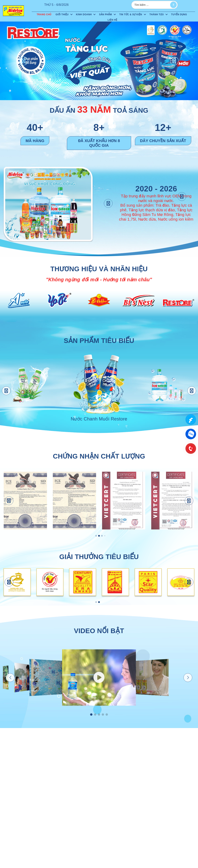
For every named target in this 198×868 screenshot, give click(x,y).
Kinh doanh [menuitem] (84, 14)
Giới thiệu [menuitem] (62, 14)
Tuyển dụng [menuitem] (179, 14)
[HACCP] (173, 501)
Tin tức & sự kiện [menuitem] (131, 14)
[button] (24, 61)
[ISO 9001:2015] (124, 501)
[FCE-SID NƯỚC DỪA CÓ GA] (25, 501)
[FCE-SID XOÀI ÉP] (74, 501)
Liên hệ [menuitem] (113, 20)
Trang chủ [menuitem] (44, 14)
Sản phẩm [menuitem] (105, 14)
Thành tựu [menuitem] (157, 14)
